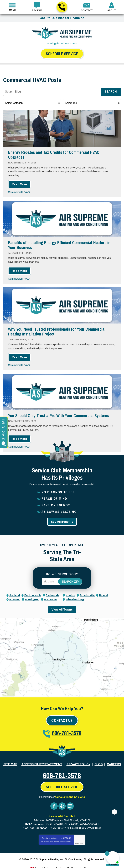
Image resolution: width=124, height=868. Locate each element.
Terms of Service (64, 835)
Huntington (32, 595)
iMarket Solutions (44, 861)
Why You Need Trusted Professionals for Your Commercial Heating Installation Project (57, 330)
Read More (19, 184)
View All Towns (62, 605)
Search (111, 92)
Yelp (62, 801)
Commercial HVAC (19, 191)
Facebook (54, 801)
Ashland (15, 591)
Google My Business (70, 801)
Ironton (70, 591)
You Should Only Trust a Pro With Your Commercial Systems (58, 413)
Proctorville (87, 591)
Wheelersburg (75, 595)
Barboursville (33, 591)
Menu (12, 10)
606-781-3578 (62, 7)
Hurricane (50, 595)
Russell (104, 591)
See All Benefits (62, 517)
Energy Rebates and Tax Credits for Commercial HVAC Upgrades (54, 155)
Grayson (15, 595)
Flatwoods (53, 591)
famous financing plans (70, 792)
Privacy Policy (53, 835)
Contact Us (62, 716)
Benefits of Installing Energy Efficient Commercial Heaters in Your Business (59, 244)
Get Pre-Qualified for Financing (62, 18)
